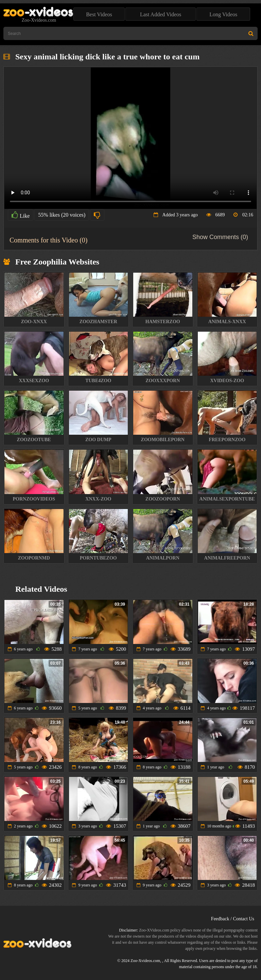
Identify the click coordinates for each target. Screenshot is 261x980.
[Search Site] (251, 33)
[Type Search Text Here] (130, 33)
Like (21, 215)
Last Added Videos (161, 14)
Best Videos (99, 14)
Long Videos (223, 14)
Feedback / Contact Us (233, 919)
